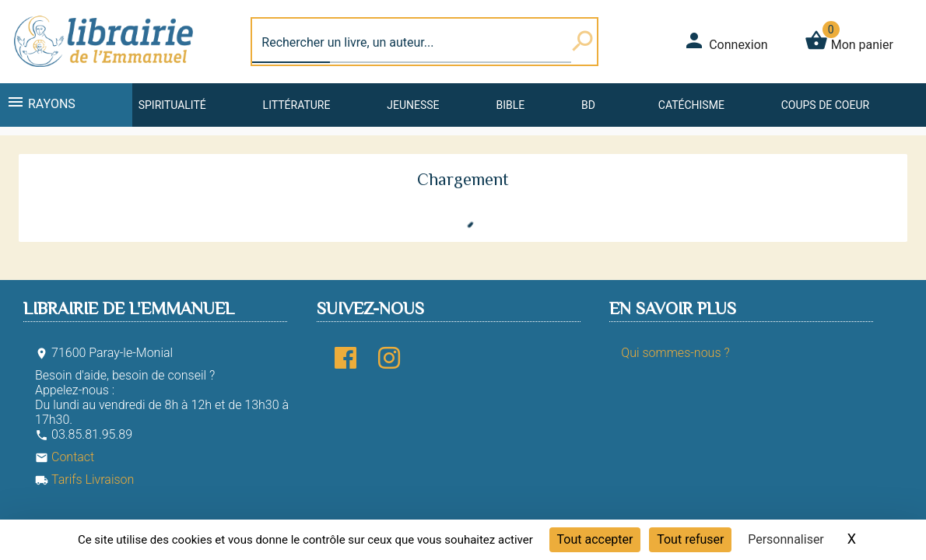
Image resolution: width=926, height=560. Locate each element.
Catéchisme (691, 105)
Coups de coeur (825, 105)
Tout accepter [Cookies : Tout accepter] (595, 539)
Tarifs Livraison (84, 479)
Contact (65, 457)
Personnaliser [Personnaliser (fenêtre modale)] (786, 539)
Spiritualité (172, 105)
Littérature (297, 105)
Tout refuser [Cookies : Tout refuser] (690, 539)
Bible (510, 105)
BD (588, 105)
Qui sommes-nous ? (675, 353)
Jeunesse (413, 105)
